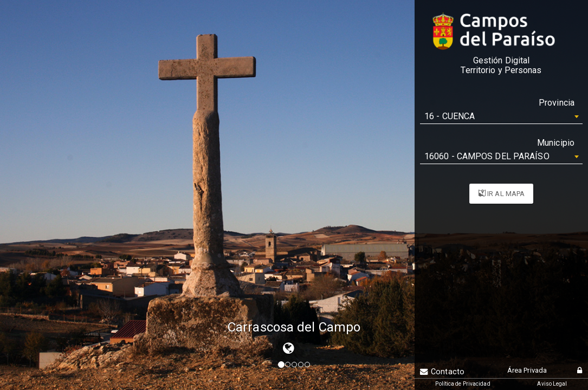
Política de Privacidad (463, 384)
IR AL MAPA (502, 194)
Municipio (556, 143)
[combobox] (501, 116)
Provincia (557, 103)
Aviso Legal (552, 384)
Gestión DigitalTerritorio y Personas (501, 66)
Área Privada (527, 370)
